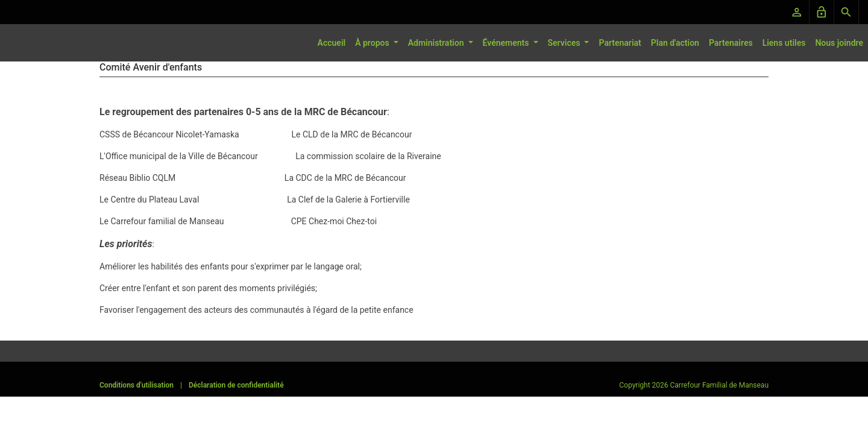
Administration (437, 43)
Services (565, 43)
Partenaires (731, 43)
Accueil (332, 43)
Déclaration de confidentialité (236, 385)
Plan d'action (675, 43)
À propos (373, 43)
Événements (507, 43)
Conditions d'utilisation (137, 385)
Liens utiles (784, 43)
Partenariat (620, 43)
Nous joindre (839, 43)
